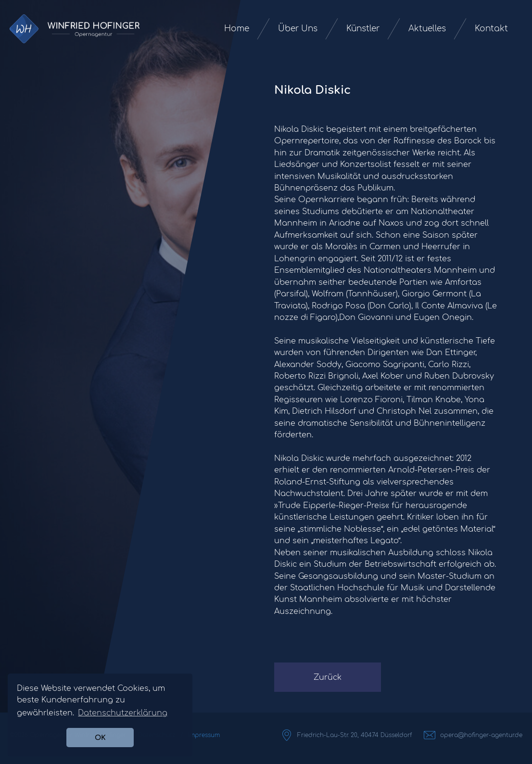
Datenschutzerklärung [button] (123, 713)
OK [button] (100, 738)
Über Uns (298, 29)
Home (237, 29)
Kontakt (491, 29)
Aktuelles (427, 29)
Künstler (363, 29)
